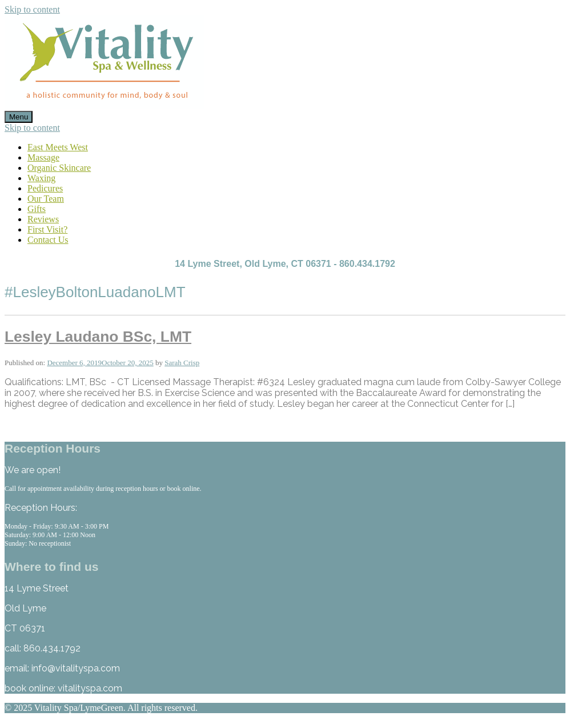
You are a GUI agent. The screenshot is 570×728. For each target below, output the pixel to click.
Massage (43, 157)
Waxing (41, 178)
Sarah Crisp (182, 363)
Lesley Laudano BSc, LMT (98, 337)
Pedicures (45, 188)
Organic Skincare (59, 168)
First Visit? (47, 229)
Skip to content (32, 9)
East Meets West (58, 147)
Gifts (37, 209)
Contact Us (48, 240)
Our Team (46, 199)
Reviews (43, 219)
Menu (19, 117)
